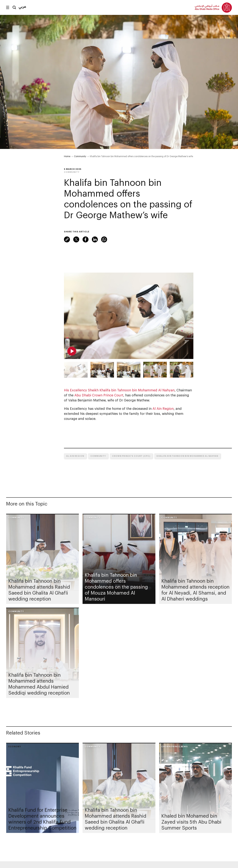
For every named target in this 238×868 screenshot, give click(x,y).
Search (14, 7)
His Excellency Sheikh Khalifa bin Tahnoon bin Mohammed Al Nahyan (119, 390)
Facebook (86, 239)
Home (67, 156)
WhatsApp (104, 239)
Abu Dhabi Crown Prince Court (99, 395)
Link (67, 239)
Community (80, 156)
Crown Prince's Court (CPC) (131, 456)
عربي (22, 7)
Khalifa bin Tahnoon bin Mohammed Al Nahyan (187, 456)
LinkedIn (95, 239)
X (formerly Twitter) (76, 239)
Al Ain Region (163, 408)
